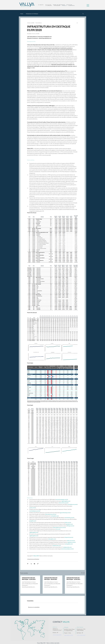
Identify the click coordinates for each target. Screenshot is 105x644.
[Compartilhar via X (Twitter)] (31, 564)
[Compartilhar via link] (38, 564)
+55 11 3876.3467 (81, 635)
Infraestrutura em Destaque (32, 14)
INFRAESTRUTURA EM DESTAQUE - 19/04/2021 (73, 579)
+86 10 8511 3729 (69, 635)
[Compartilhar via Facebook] (28, 564)
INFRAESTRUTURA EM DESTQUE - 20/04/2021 (51, 579)
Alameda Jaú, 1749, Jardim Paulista (81, 630)
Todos (22, 14)
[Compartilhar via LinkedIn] (34, 564)
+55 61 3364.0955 (57, 635)
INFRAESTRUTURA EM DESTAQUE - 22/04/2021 (29, 579)
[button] (88, 5)
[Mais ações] (77, 23)
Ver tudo (83, 573)
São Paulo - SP (80, 633)
